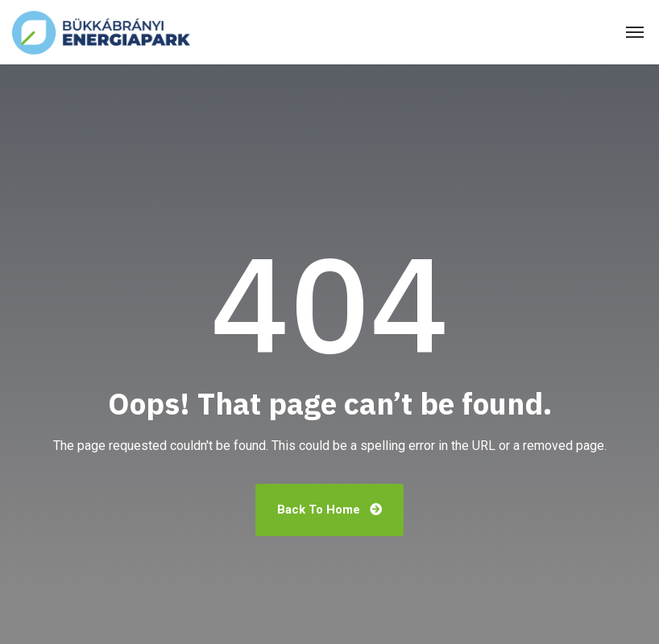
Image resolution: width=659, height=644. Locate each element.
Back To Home (329, 510)
